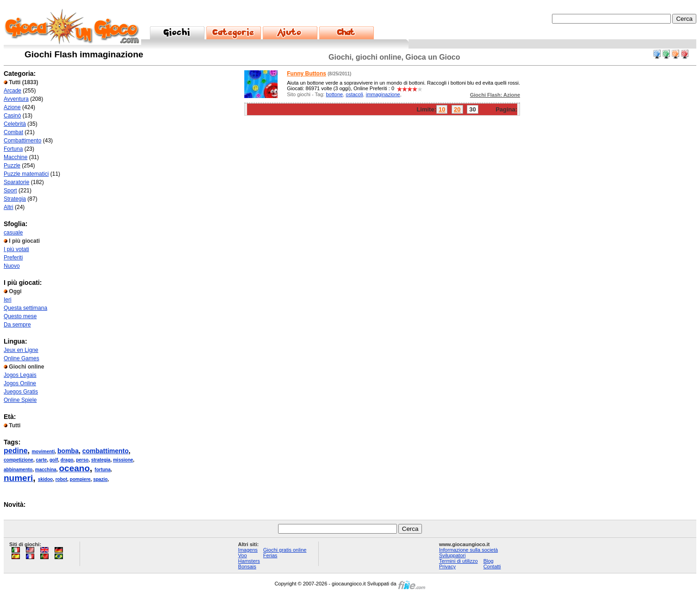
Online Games (22, 358)
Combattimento (22, 141)
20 (457, 109)
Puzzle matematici (26, 174)
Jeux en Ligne (21, 350)
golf (54, 460)
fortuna (103, 470)
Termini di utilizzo (458, 561)
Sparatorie (16, 182)
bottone (334, 94)
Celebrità (15, 124)
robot (62, 479)
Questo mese (20, 316)
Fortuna (13, 149)
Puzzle (12, 166)
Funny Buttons (307, 74)
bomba (68, 451)
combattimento (105, 451)
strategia (101, 460)
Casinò (12, 116)
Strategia (15, 199)
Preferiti (13, 258)
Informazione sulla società (468, 550)
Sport (10, 191)
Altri (9, 207)
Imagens (248, 550)
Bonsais (247, 566)
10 (442, 109)
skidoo (45, 479)
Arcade (12, 91)
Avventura (16, 99)
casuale (13, 233)
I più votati (16, 249)
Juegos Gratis (21, 392)
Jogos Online (20, 383)
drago (67, 460)
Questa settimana (25, 308)
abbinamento (18, 470)
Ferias (270, 555)
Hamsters (249, 561)
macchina (46, 470)
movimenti (43, 452)
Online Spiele (20, 400)
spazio (100, 479)
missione (123, 460)
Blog (489, 561)
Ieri (8, 300)
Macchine (15, 157)
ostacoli (354, 94)
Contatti (492, 566)
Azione (12, 107)
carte (41, 460)
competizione (19, 460)
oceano (75, 468)
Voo (243, 555)
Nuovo (12, 266)
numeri (18, 478)
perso (82, 460)
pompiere (80, 479)
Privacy (447, 566)
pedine (16, 451)
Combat (13, 132)
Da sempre (17, 325)
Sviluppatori (452, 555)
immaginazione (383, 94)
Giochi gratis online (285, 550)
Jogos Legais (20, 375)
